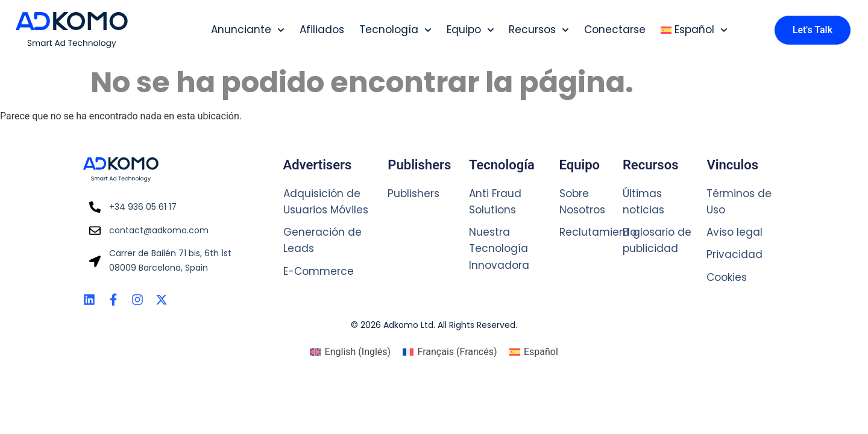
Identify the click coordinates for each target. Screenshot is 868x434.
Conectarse (615, 30)
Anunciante (248, 30)
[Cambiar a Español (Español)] (534, 352)
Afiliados (322, 30)
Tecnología (395, 30)
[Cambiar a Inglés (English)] (350, 352)
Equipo (470, 30)
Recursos (539, 30)
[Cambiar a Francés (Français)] (450, 352)
